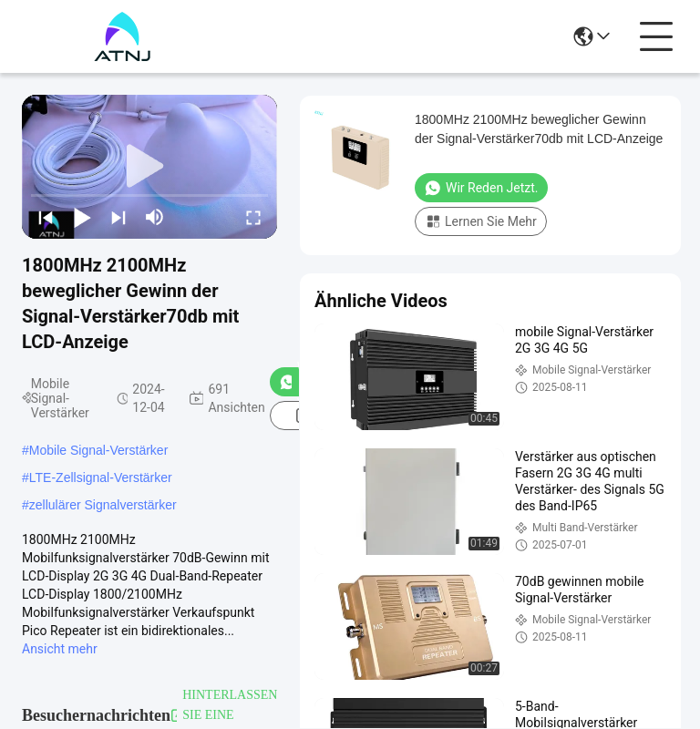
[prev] (46, 217)
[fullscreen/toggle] (253, 217)
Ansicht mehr (60, 649)
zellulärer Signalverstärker (103, 505)
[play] (149, 167)
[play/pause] (82, 217)
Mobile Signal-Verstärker (99, 450)
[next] (118, 217)
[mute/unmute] (155, 217)
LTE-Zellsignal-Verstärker (101, 477)
